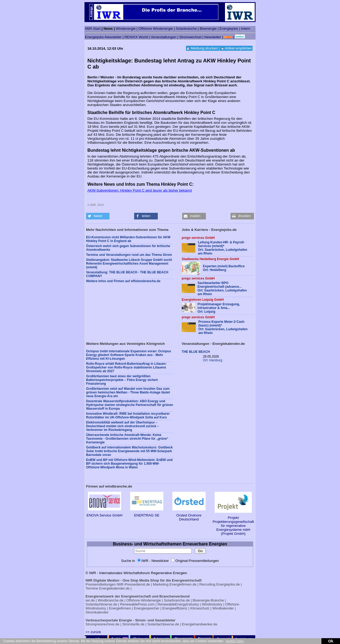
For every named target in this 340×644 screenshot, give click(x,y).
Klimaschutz (200, 608)
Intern (246, 29)
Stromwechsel (190, 37)
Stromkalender (97, 612)
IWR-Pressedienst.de (133, 584)
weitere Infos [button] (235, 641)
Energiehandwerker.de (200, 624)
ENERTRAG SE (147, 513)
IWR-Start (93, 29)
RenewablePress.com (137, 604)
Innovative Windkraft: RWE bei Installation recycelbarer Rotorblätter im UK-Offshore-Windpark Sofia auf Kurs (128, 416)
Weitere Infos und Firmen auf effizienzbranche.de (123, 281)
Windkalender (223, 608)
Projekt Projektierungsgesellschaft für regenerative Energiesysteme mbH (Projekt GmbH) (233, 524)
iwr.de (90, 600)
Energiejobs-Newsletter (103, 37)
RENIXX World (136, 37)
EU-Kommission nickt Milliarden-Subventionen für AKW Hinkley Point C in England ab (128, 239)
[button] (98, 216)
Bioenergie (208, 29)
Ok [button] (331, 641)
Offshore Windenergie (156, 29)
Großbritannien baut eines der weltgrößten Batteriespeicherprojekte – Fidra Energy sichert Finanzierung (122, 380)
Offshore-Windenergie (144, 600)
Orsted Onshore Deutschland (189, 515)
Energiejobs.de (228, 584)
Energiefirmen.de (183, 584)
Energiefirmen (120, 608)
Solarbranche (186, 29)
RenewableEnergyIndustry (178, 604)
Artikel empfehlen (238, 48)
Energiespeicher (147, 608)
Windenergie (126, 29)
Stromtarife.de (133, 624)
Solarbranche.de (177, 600)
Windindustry (212, 604)
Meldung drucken (204, 48)
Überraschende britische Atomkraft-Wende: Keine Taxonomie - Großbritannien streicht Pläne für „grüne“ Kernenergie (127, 439)
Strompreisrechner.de (102, 624)
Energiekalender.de (114, 588)
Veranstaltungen (163, 37)
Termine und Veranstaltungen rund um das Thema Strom (129, 255)
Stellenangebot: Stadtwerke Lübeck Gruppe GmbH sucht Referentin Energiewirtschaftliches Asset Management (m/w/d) (129, 264)
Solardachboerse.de (101, 604)
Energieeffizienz (175, 608)
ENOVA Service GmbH (105, 513)
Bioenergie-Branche (208, 600)
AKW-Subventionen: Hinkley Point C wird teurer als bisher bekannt (140, 190)
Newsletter (213, 37)
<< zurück (93, 632)
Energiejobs (229, 29)
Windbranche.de (111, 600)
